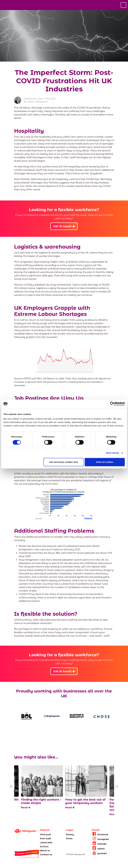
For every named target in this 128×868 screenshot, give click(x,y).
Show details (113, 453)
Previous (11, 786)
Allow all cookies (105, 462)
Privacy (70, 834)
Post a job (45, 839)
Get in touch (64, 226)
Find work (45, 834)
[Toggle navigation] (123, 5)
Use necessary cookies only (63, 462)
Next (117, 786)
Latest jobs (46, 843)
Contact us (46, 855)
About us (45, 851)
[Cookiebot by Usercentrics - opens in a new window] (112, 404)
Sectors (44, 847)
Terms (69, 839)
